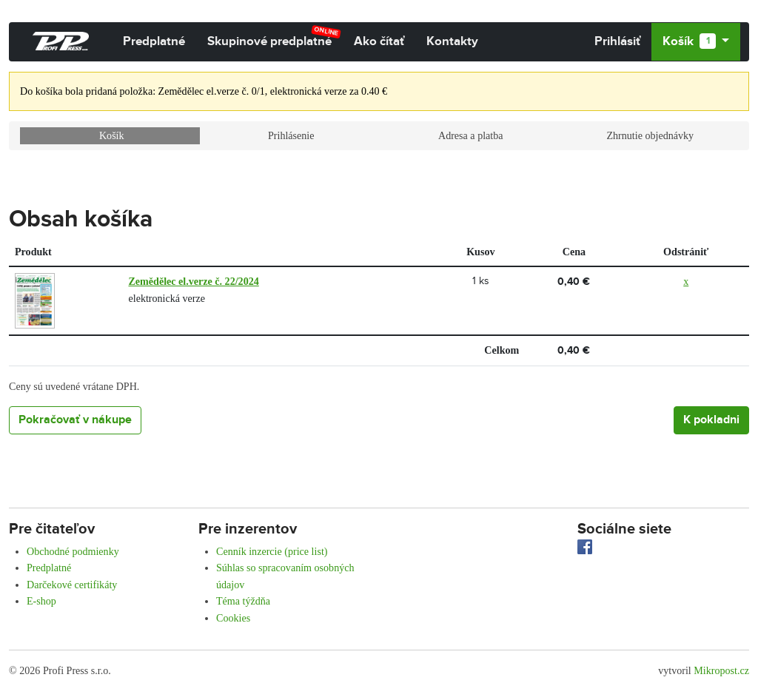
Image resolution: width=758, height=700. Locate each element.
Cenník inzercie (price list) (272, 551)
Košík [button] (690, 41)
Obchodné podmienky (73, 551)
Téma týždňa (243, 601)
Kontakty (452, 41)
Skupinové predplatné (274, 37)
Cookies (233, 618)
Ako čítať (379, 41)
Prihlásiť (617, 41)
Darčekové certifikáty (72, 585)
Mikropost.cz (721, 670)
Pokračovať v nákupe (75, 420)
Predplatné (154, 41)
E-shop (41, 601)
